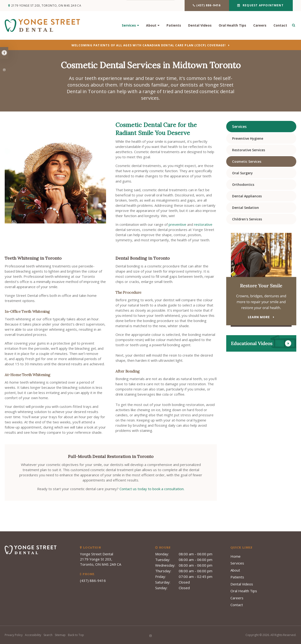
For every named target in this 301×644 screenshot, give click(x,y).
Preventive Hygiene (248, 138)
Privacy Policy (14, 635)
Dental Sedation (246, 208)
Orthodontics (243, 185)
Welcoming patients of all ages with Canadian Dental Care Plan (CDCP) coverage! (149, 46)
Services (129, 26)
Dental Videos (200, 26)
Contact (280, 26)
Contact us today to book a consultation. (152, 489)
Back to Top (76, 635)
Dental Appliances (247, 196)
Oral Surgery (242, 173)
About (151, 26)
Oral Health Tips (232, 26)
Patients (174, 26)
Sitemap (60, 635)
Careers (260, 26)
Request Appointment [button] (262, 5)
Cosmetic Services (247, 161)
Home (236, 556)
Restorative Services (249, 150)
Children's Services (247, 219)
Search (48, 635)
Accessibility (33, 635)
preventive (177, 224)
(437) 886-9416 (207, 5)
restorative (203, 224)
